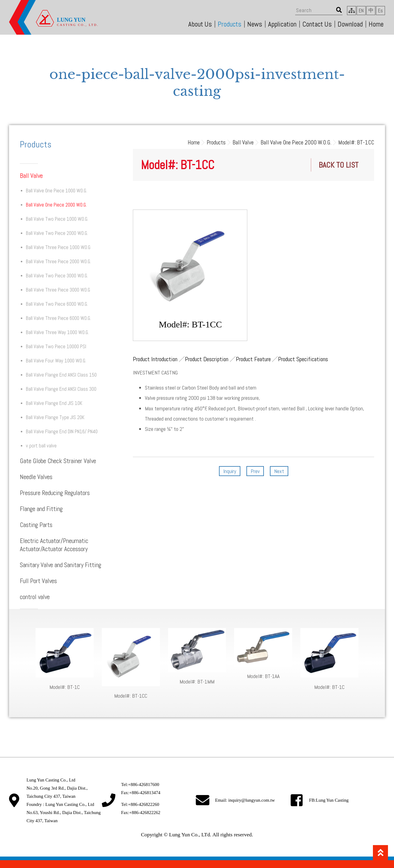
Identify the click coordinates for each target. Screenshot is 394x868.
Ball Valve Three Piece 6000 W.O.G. (58, 318)
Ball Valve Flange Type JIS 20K (55, 417)
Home (376, 24)
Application (282, 24)
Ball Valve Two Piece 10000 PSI (56, 347)
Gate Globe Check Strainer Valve (58, 461)
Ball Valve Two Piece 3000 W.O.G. (57, 276)
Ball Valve (31, 176)
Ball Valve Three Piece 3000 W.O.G (58, 290)
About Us (200, 24)
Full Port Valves (38, 581)
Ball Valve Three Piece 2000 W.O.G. (58, 262)
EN (361, 11)
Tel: (140, 784)
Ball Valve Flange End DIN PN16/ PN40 (62, 432)
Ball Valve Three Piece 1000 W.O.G (58, 247)
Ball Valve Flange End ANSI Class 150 (61, 375)
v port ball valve (41, 446)
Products (230, 24)
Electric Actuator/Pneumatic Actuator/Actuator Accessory (54, 545)
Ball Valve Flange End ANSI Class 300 (61, 389)
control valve (35, 597)
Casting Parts (36, 525)
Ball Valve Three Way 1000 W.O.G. (57, 332)
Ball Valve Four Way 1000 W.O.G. (56, 361)
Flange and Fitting (41, 509)
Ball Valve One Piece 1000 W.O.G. (56, 191)
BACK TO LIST (339, 165)
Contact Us (317, 24)
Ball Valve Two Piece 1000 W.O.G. (57, 219)
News (255, 24)
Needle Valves (36, 477)
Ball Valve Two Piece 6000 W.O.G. (57, 304)
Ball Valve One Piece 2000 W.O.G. (56, 205)
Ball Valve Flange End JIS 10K (54, 403)
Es (380, 11)
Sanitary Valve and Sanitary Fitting (61, 565)
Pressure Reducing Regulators (55, 493)
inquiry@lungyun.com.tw (252, 800)
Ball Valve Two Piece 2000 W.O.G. (57, 233)
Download (350, 24)
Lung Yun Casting (332, 800)
